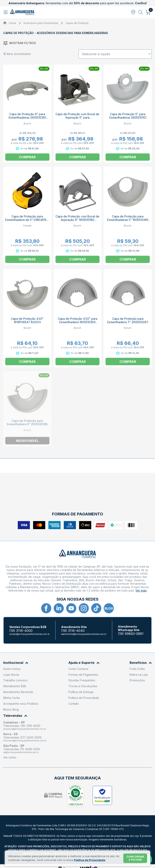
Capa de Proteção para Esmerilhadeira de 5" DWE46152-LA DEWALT (27, 220)
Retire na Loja (139, 675)
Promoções (137, 680)
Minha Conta (12, 698)
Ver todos (10, 757)
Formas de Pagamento (83, 675)
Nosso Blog (11, 709)
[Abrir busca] (141, 12)
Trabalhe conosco (15, 680)
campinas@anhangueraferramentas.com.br (25, 729)
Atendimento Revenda (18, 692)
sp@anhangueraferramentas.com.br (21, 752)
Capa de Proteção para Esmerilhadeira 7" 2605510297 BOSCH (128, 322)
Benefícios (141, 663)
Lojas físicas (11, 675)
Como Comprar (79, 669)
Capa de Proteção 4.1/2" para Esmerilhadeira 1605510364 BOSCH (77, 322)
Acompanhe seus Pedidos (21, 704)
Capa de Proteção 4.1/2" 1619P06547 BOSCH (27, 320)
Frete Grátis (137, 669)
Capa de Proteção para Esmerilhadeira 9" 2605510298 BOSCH (27, 424)
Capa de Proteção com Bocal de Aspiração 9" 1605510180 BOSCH (77, 220)
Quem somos (12, 669)
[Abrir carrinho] (148, 12)
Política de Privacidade (84, 698)
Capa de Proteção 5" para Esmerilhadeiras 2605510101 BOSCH (128, 117)
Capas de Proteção (77, 23)
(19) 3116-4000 (21, 631)
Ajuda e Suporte (84, 663)
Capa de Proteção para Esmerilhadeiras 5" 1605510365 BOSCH (128, 220)
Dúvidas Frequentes (82, 680)
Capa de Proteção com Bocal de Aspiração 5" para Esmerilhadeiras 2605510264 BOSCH (77, 119)
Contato (74, 704)
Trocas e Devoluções (83, 686)
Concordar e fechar (135, 858)
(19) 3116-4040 (73, 631)
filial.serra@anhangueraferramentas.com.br (25, 741)
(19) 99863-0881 (131, 634)
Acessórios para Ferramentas (41, 23)
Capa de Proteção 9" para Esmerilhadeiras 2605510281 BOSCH (27, 117)
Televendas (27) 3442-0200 (22, 737)
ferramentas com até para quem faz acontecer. (78, 3)
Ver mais (141, 590)
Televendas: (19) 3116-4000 (22, 726)
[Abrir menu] (6, 12)
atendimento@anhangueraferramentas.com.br (84, 634)
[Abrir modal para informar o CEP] (133, 12)
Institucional (16, 663)
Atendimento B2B (15, 686)
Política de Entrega (81, 692)
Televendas (15, 716)
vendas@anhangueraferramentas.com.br (29, 634)
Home (13, 23)
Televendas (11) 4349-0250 (22, 749)
